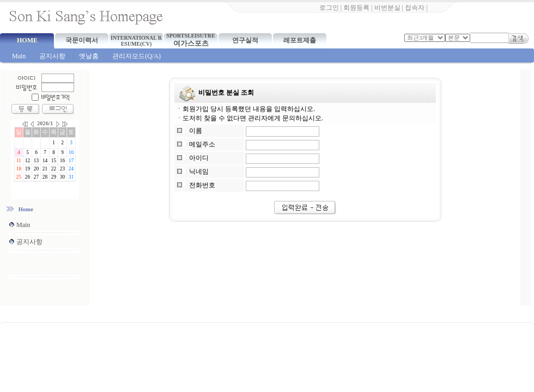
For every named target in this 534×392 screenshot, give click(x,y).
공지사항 (52, 56)
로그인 (329, 8)
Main (19, 56)
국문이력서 (82, 40)
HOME (27, 40)
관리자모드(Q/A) (136, 56)
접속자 (415, 8)
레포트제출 (300, 40)
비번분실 (387, 8)
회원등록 (356, 8)
